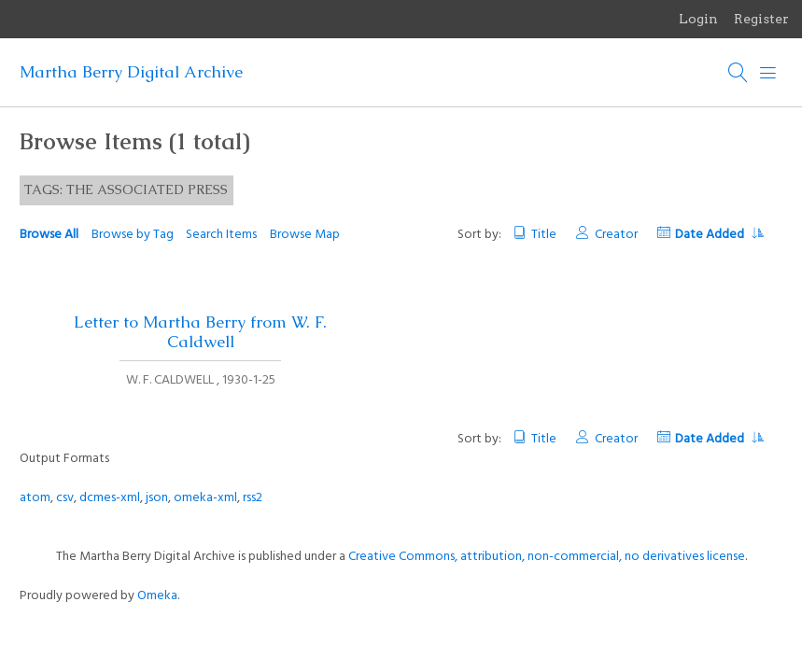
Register (761, 19)
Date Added (719, 235)
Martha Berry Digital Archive (131, 72)
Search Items (221, 235)
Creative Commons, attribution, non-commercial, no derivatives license (547, 557)
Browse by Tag (133, 235)
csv (65, 498)
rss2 (253, 498)
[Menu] (768, 73)
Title (544, 235)
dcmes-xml (110, 498)
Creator (616, 235)
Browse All (49, 235)
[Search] (739, 73)
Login (698, 19)
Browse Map (305, 235)
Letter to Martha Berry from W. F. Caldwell (200, 332)
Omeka (157, 596)
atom (35, 498)
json (157, 498)
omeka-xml (205, 498)
